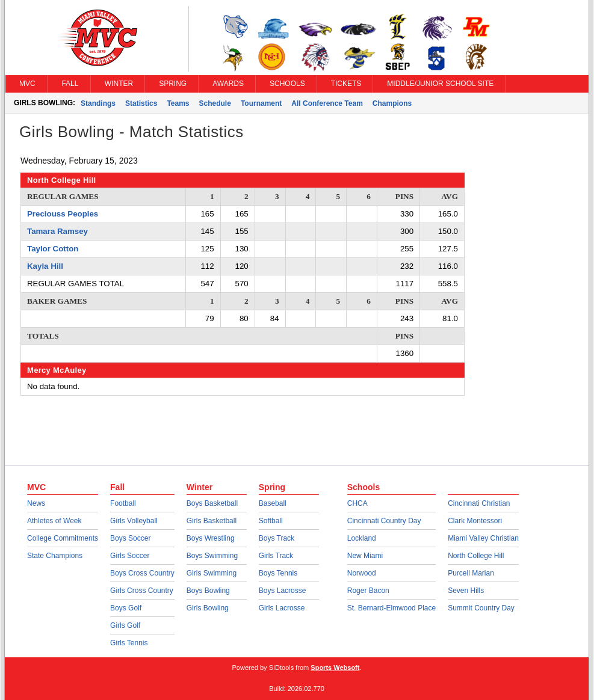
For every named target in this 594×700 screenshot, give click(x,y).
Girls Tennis (129, 643)
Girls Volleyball (134, 521)
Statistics (141, 103)
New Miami (365, 556)
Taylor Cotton (53, 249)
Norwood (362, 573)
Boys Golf (126, 608)
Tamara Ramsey (57, 231)
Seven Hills (466, 591)
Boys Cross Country (142, 573)
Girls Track (276, 556)
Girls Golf (125, 625)
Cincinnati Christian (479, 503)
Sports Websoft (335, 668)
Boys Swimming (212, 556)
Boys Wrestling (211, 538)
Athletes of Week (54, 521)
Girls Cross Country (142, 591)
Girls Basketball (212, 521)
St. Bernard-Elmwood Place (391, 608)
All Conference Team (327, 103)
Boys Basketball (212, 503)
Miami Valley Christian (483, 538)
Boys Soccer (130, 538)
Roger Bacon (368, 591)
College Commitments (63, 538)
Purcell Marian (471, 573)
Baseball (273, 503)
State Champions (55, 556)
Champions (392, 103)
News (36, 503)
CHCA (357, 503)
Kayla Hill (45, 266)
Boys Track (277, 538)
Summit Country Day (481, 608)
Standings (98, 103)
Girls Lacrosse (282, 608)
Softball (271, 521)
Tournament (261, 103)
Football (123, 503)
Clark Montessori (475, 521)
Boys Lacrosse (283, 591)
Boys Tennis (278, 573)
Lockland (362, 538)
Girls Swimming (212, 573)
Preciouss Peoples (63, 214)
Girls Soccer (130, 556)
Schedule (215, 103)
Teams (178, 103)
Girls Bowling (208, 608)
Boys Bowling (208, 591)
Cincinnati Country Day (384, 521)
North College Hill (476, 556)
